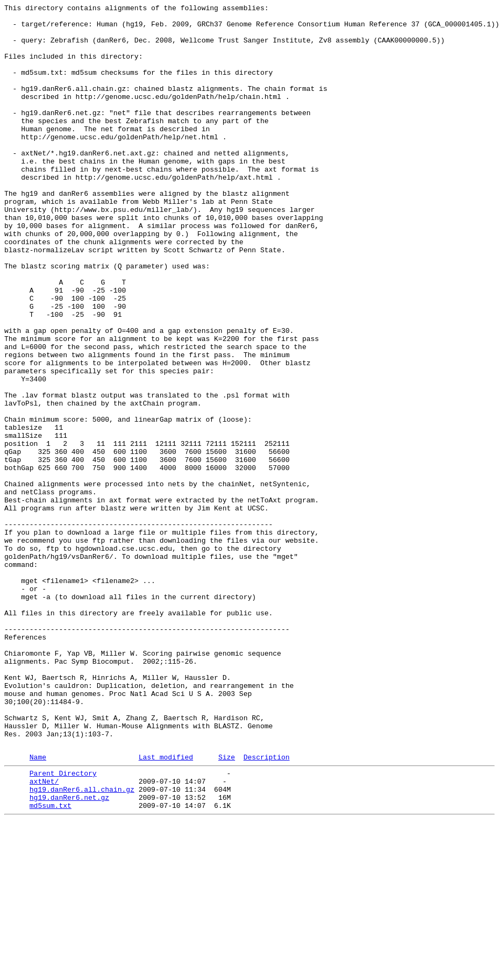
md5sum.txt (51, 963)
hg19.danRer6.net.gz (69, 954)
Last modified (166, 907)
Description (267, 907)
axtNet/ (44, 934)
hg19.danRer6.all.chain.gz (82, 944)
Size (227, 907)
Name (38, 907)
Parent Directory (63, 925)
